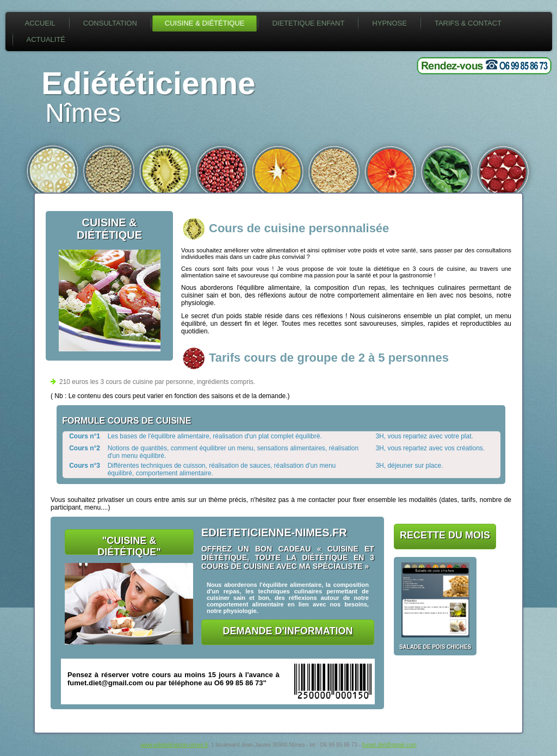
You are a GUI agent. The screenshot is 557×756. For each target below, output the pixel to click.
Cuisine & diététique (205, 23)
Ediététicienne (148, 83)
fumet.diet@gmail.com (389, 745)
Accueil (40, 23)
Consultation (110, 23)
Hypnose (389, 23)
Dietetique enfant (308, 23)
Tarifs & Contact (468, 23)
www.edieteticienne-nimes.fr (174, 745)
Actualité (46, 39)
